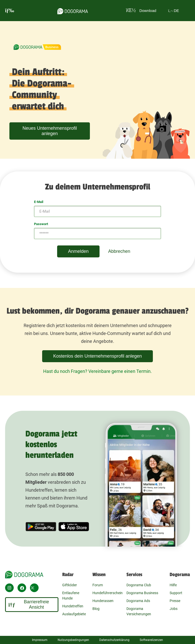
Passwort (41, 224)
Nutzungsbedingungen (73, 640)
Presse (175, 601)
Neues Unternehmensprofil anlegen (50, 131)
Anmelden (78, 251)
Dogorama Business (142, 593)
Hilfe (173, 585)
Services (134, 575)
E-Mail (39, 202)
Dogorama (180, 575)
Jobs (174, 609)
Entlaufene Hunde (71, 596)
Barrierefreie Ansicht (29, 604)
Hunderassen (103, 601)
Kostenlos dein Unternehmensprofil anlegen (97, 356)
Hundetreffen (73, 606)
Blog (96, 609)
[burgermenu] (10, 11)
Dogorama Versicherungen (139, 611)
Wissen (99, 575)
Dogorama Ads (138, 601)
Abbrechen (119, 251)
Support (176, 593)
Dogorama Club (139, 585)
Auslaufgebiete (74, 614)
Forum (98, 585)
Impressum (40, 640)
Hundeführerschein (108, 593)
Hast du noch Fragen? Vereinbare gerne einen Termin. (97, 371)
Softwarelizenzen (151, 640)
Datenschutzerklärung (114, 640)
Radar (68, 575)
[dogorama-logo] (73, 10)
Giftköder (70, 585)
